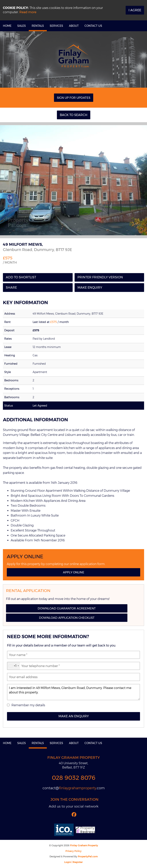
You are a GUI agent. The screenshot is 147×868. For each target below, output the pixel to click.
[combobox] (14, 666)
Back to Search (74, 115)
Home (7, 26)
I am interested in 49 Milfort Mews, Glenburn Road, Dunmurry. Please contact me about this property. (73, 692)
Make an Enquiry (74, 716)
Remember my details (28, 705)
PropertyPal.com (88, 856)
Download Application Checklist (67, 618)
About (74, 26)
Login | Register (73, 862)
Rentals (38, 26)
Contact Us (93, 26)
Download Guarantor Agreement (67, 608)
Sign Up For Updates (74, 98)
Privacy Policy (73, 851)
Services (56, 26)
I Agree (135, 10)
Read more (28, 12)
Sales (22, 26)
